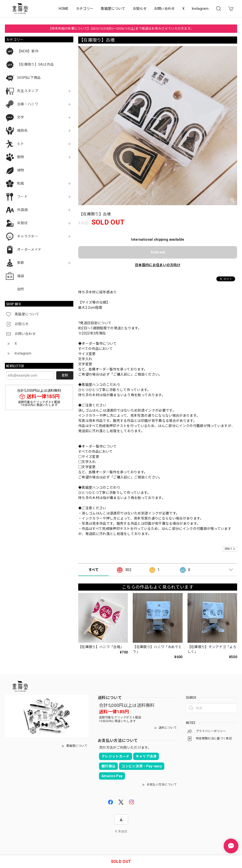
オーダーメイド (29, 250)
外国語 (22, 210)
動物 (21, 157)
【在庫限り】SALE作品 (35, 64)
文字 (21, 117)
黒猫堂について (113, 9)
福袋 (21, 276)
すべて (93, 570)
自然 (21, 289)
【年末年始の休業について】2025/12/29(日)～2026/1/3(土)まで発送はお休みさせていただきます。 (121, 29)
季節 (21, 263)
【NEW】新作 (28, 51)
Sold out (158, 252)
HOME (64, 9)
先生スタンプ (28, 91)
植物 (21, 170)
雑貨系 (22, 131)
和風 (21, 183)
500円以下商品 (29, 78)
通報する (230, 549)
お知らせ (140, 9)
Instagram (200, 9)
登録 (65, 375)
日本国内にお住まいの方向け (158, 265)
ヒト (21, 144)
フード (22, 197)
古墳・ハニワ (28, 104)
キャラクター (27, 236)
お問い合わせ (165, 9)
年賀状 (22, 223)
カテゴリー (85, 9)
